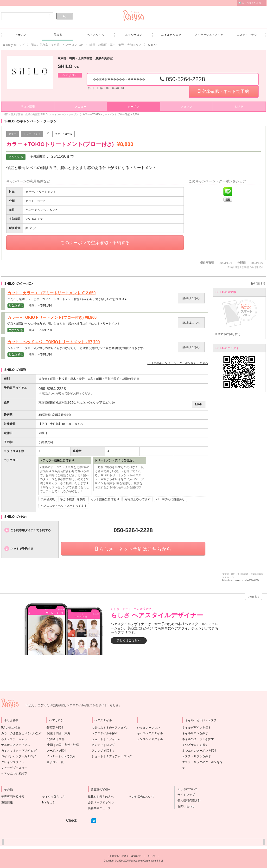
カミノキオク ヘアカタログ (19, 751)
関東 (50, 733)
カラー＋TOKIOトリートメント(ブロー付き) (52, 318)
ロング (110, 745)
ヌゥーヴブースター (14, 768)
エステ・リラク (247, 35)
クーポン (133, 107)
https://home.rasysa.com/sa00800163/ (241, 580)
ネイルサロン (133, 35)
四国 (59, 745)
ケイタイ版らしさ (54, 797)
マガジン (20, 35)
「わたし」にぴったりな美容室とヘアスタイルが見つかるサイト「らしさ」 (72, 705)
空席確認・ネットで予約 (224, 91)
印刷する (258, 283)
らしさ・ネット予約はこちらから (133, 549)
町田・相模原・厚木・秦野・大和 (72, 379)
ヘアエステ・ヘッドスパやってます (64, 506)
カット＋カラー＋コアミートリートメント (51, 293)
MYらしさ (49, 802)
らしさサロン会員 (251, 3)
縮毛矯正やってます (138, 499)
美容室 (58, 35)
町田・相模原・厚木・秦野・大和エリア (115, 45)
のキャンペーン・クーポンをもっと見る (178, 363)
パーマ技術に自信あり (170, 499)
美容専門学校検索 (13, 797)
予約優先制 (48, 499)
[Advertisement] (133, 673)
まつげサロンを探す (195, 745)
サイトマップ (185, 795)
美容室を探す (55, 728)
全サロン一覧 (55, 762)
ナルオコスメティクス (16, 745)
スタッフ (186, 107)
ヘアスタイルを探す (105, 733)
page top (253, 597)
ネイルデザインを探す (197, 728)
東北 (62, 739)
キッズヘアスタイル (150, 733)
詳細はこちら (191, 298)
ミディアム (113, 739)
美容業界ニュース (99, 808)
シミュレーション (148, 728)
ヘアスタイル (96, 35)
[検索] (27, 16)
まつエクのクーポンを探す (199, 751)
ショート (97, 739)
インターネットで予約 (61, 756)
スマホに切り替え (228, 334)
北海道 (51, 739)
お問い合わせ (185, 806)
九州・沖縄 (72, 745)
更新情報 (7, 802)
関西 (59, 733)
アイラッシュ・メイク (209, 35)
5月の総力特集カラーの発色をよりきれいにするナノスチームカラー (21, 733)
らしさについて (186, 789)
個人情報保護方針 (188, 801)
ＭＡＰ (239, 107)
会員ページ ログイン (101, 802)
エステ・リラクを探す (197, 756)
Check (72, 820)
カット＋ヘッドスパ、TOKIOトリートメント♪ (54, 342)
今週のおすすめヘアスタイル (110, 728)
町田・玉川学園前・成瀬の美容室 (118, 379)
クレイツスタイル (13, 762)
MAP (199, 404)
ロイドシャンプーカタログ (19, 756)
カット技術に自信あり (105, 499)
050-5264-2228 (182, 79)
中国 (50, 745)
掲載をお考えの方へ (101, 797)
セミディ (97, 745)
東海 (67, 733)
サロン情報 (28, 107)
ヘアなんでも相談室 (14, 774)
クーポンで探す (57, 751)
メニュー (81, 107)
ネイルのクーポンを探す (198, 739)
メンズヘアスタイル (150, 739)
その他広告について (142, 797)
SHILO (69, 66)
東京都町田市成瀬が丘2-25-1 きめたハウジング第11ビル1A (77, 403)
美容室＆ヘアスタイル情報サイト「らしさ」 (133, 856)
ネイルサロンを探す (195, 733)
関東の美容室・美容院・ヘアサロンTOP (57, 45)
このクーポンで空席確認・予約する (95, 243)
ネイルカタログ (171, 35)
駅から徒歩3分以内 (73, 499)
